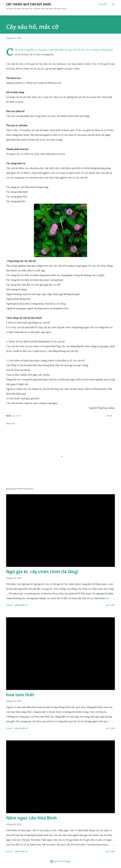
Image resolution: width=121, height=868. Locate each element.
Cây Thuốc (17, 416)
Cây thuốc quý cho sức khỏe (29, 4)
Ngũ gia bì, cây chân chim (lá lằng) (42, 572)
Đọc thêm (110, 605)
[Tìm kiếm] (103, 4)
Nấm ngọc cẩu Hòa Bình (31, 818)
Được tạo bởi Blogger (60, 861)
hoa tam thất (20, 695)
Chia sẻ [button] (109, 416)
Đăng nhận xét (21, 605)
